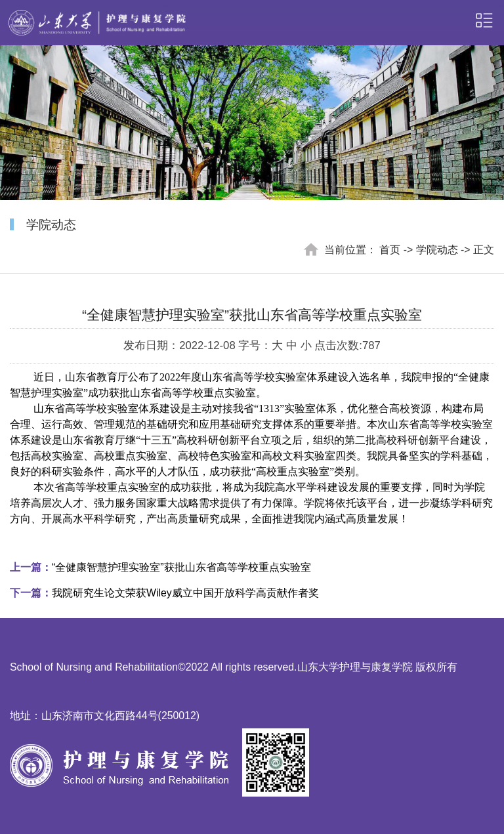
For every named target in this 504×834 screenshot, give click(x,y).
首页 (390, 250)
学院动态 (437, 250)
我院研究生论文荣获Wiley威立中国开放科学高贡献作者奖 (164, 593)
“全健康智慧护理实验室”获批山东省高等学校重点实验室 (160, 567)
